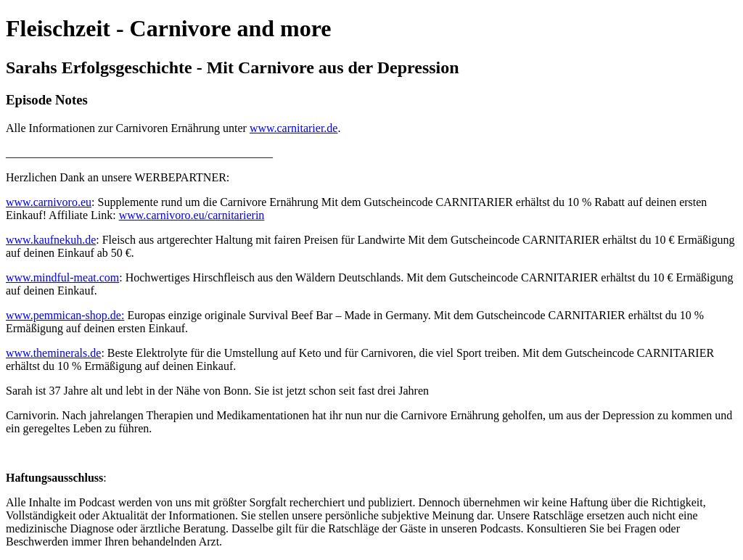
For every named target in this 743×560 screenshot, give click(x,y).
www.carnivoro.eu (49, 202)
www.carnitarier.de (294, 128)
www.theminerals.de (53, 353)
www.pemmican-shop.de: (65, 315)
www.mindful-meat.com (62, 277)
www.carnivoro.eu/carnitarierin (192, 215)
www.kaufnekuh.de (51, 240)
